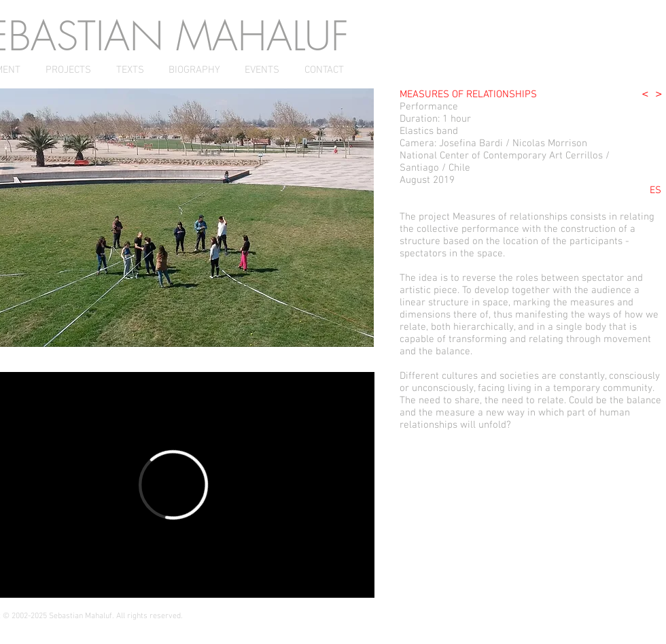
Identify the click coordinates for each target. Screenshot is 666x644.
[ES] (655, 191)
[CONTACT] (324, 70)
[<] (645, 95)
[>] (659, 95)
